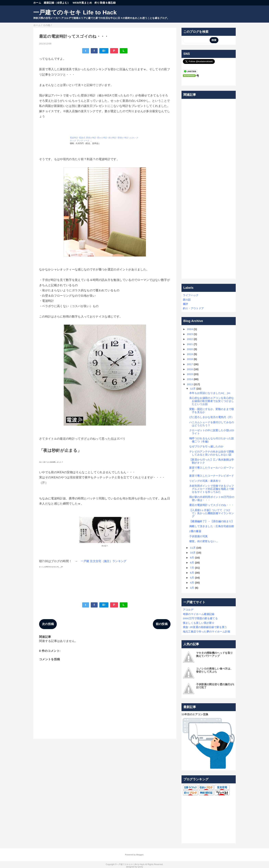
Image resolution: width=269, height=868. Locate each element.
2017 (190, 364)
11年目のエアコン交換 (195, 714)
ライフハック (191, 295)
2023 (190, 334)
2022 (190, 339)
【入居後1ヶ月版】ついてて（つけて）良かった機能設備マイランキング (212, 513)
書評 (186, 304)
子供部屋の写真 (198, 536)
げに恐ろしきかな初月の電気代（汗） (212, 417)
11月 (193, 548)
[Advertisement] (209, 189)
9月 (192, 558)
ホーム (37, 3)
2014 (190, 379)
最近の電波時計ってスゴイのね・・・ (212, 505)
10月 (193, 553)
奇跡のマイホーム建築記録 (199, 614)
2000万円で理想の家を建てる (200, 618)
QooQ (140, 867)
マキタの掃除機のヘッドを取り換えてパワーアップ (215, 654)
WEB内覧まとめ (82, 3)
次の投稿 (48, 624)
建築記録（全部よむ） (57, 3)
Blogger (140, 855)
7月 (192, 568)
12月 (193, 389)
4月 (192, 583)
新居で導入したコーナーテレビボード (212, 476)
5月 (192, 578)
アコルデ (188, 610)
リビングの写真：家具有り (205, 481)
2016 (190, 369)
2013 (190, 384)
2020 (190, 349)
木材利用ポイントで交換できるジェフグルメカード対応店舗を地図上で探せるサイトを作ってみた (212, 489)
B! (104, 51)
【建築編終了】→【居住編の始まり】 (212, 521)
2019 (190, 354)
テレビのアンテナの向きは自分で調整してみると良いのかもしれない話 (212, 453)
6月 (192, 573)
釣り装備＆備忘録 (105, 3)
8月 (192, 563)
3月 (192, 588)
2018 (190, 359)
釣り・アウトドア (193, 308)
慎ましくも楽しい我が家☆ (199, 623)
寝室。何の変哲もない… (204, 541)
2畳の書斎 (195, 531)
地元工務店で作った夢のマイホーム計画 (207, 632)
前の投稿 (162, 624)
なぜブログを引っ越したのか (206, 446)
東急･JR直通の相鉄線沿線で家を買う (205, 627)
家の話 (187, 300)
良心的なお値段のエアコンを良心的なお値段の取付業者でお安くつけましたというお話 (212, 401)
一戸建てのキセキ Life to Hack (75, 12)
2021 (190, 344)
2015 (190, 374)
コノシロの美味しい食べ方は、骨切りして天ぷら (215, 670)
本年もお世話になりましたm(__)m (210, 393)
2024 (190, 329)
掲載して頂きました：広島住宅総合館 (212, 526)
